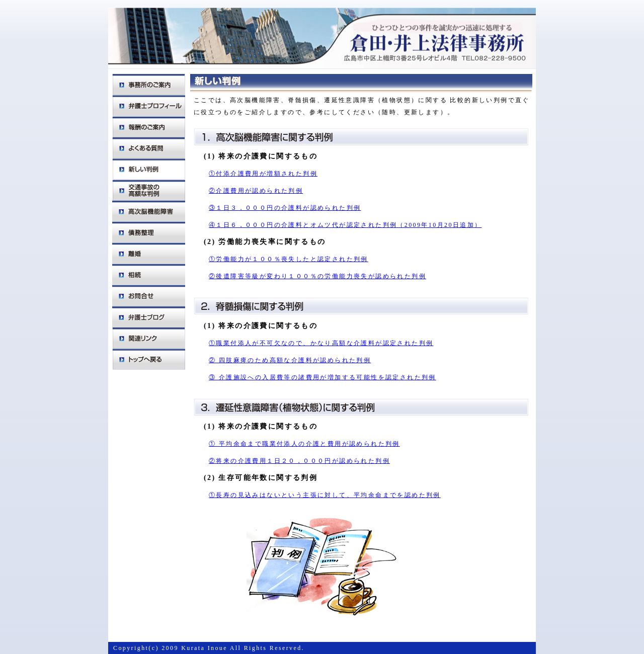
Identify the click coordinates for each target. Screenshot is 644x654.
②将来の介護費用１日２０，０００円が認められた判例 (299, 461)
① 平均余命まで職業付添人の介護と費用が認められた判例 (304, 444)
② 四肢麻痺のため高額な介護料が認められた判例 (290, 360)
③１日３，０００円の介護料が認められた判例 (285, 208)
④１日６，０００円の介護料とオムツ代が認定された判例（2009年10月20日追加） (345, 225)
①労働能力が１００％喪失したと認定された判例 (289, 259)
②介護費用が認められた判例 (256, 191)
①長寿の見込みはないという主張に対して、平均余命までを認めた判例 (325, 495)
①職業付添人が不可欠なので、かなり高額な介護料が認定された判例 (321, 343)
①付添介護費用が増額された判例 (263, 174)
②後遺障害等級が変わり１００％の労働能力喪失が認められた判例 (317, 276)
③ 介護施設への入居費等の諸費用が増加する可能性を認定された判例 (323, 377)
